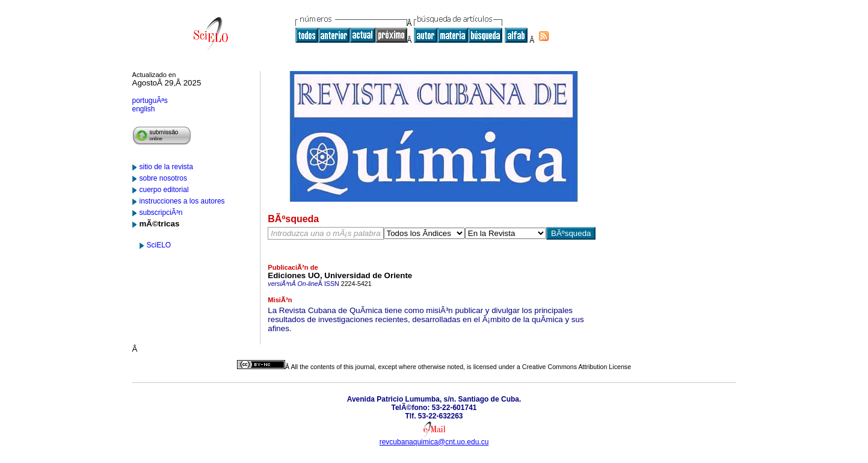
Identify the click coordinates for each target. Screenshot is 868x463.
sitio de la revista (166, 167)
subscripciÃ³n (161, 213)
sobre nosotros (163, 178)
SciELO (159, 245)
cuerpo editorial (164, 190)
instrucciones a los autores (182, 201)
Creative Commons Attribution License (577, 367)
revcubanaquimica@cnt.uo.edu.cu (434, 442)
